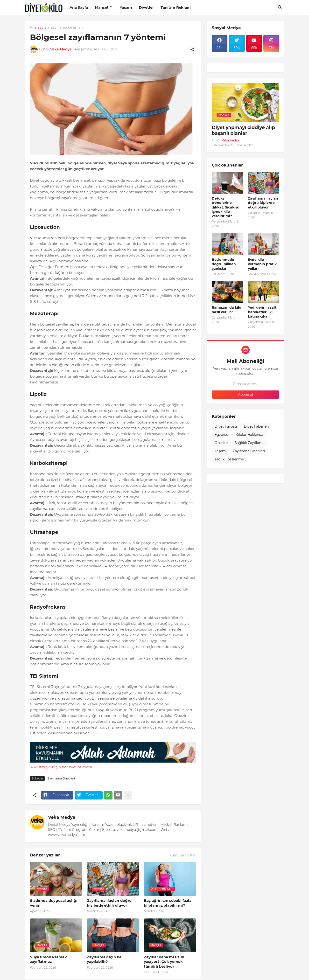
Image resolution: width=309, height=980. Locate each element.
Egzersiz (222, 435)
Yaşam (126, 7)
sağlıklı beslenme (229, 459)
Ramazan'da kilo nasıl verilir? (226, 310)
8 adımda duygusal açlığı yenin (54, 903)
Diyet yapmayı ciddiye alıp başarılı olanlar (243, 131)
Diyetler (146, 7)
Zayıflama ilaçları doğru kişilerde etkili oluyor (109, 903)
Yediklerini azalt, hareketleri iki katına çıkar (263, 312)
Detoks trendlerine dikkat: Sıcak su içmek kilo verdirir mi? (226, 207)
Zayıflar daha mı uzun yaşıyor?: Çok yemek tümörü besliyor (164, 962)
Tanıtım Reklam (176, 7)
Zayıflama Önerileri (67, 28)
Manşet (102, 7)
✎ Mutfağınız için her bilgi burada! (61, 767)
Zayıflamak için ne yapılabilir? (104, 959)
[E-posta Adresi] (246, 384)
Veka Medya (62, 817)
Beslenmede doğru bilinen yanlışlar (224, 264)
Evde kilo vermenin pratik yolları (262, 264)
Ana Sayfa (79, 7)
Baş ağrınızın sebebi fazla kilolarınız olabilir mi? (168, 903)
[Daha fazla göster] (128, 795)
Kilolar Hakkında (249, 435)
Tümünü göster (183, 855)
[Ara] (280, 7)
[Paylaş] (192, 49)
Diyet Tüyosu (226, 426)
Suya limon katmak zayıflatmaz (48, 959)
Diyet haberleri (256, 426)
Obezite (221, 443)
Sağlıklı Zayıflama (250, 443)
